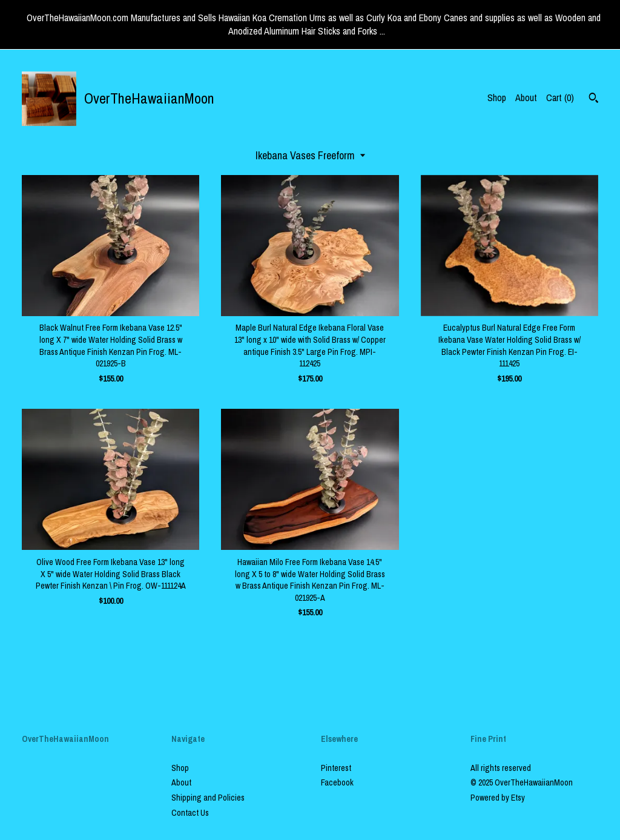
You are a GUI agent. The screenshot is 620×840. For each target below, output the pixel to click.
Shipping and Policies (208, 798)
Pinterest (336, 768)
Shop (497, 98)
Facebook (337, 782)
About (526, 98)
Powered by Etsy (498, 798)
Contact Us (190, 813)
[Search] (594, 99)
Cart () (560, 98)
